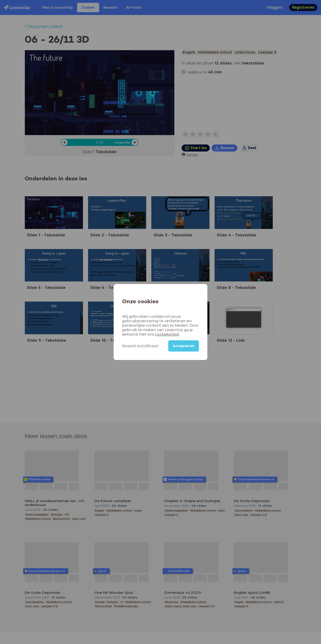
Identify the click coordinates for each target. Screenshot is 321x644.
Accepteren (184, 346)
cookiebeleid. (167, 334)
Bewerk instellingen (140, 346)
